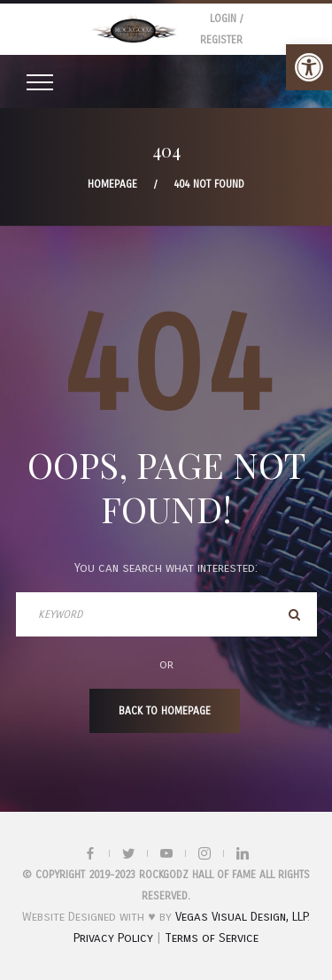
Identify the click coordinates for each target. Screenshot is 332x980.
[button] (309, 67)
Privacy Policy (113, 938)
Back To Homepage (165, 711)
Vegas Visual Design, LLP (241, 917)
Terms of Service (212, 938)
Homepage (112, 184)
